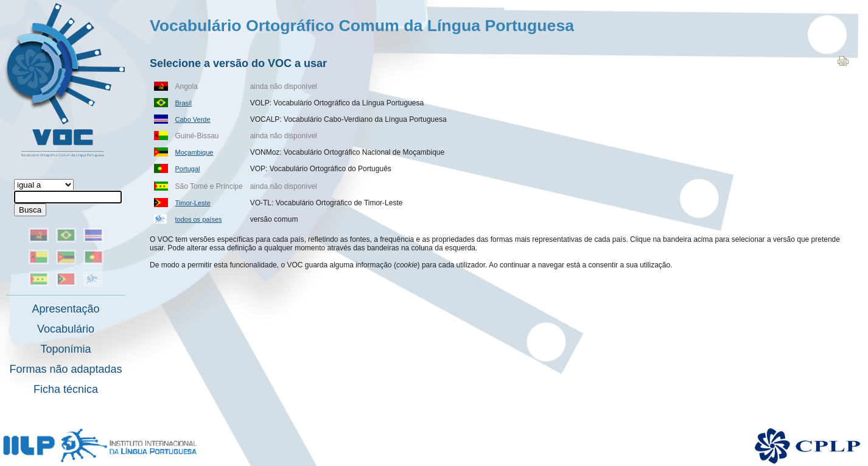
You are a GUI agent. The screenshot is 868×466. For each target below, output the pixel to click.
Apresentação (65, 309)
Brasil (184, 103)
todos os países (199, 219)
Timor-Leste (193, 203)
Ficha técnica (66, 389)
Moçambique (194, 152)
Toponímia (65, 349)
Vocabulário (66, 329)
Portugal (188, 169)
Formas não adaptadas (65, 369)
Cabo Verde (193, 119)
